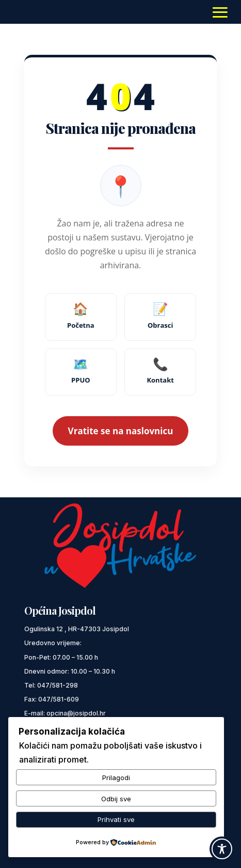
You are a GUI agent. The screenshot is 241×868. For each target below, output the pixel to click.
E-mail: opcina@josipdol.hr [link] (65, 713)
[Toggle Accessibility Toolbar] (222, 849)
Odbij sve (116, 799)
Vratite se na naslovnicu (121, 431)
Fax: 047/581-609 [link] (52, 699)
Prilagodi (116, 778)
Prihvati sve (116, 819)
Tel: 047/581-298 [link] (51, 685)
